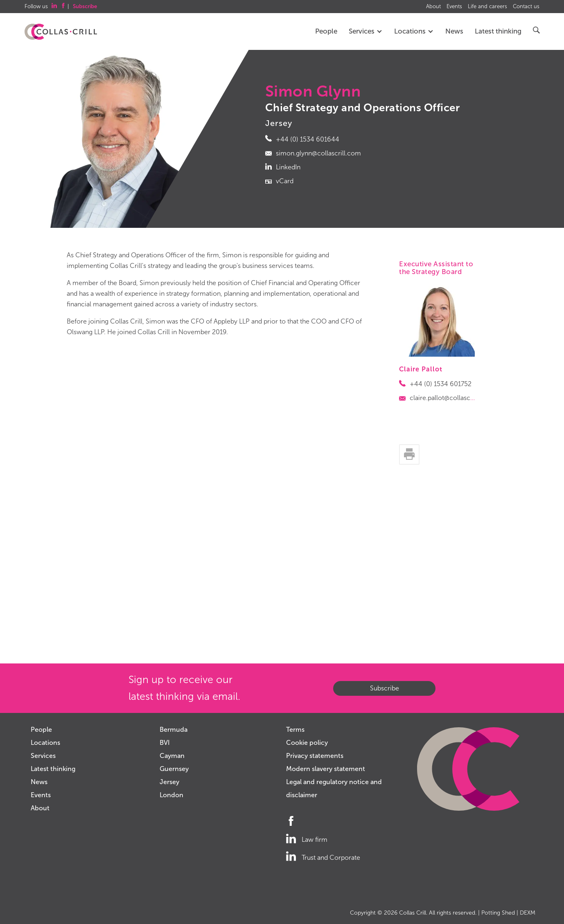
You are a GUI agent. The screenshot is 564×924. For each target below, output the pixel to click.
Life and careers (487, 7)
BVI (165, 743)
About (433, 7)
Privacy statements (315, 756)
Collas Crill (413, 913)
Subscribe (385, 688)
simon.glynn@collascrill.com (318, 153)
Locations (414, 31)
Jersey (169, 782)
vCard (285, 181)
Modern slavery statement (326, 769)
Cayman (172, 756)
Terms (295, 730)
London (171, 795)
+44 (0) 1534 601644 (308, 139)
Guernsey (174, 769)
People (326, 31)
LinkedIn (288, 167)
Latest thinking (498, 31)
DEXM (528, 913)
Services (366, 31)
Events (454, 7)
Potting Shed (498, 913)
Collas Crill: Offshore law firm (61, 32)
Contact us (526, 7)
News (454, 31)
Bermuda (174, 730)
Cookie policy (307, 743)
